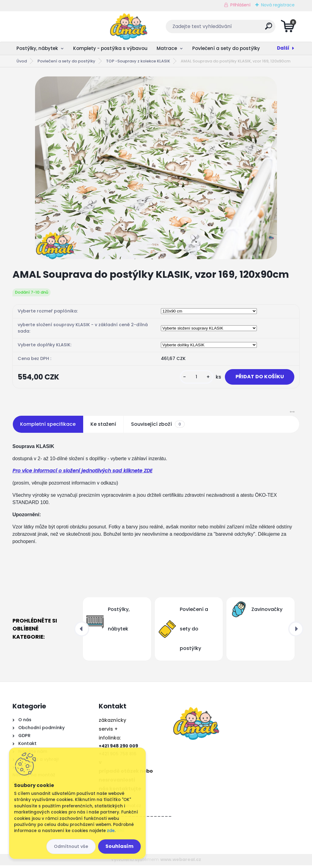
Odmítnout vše (71, 846)
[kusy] (190, 378)
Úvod (22, 61)
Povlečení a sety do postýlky (226, 48)
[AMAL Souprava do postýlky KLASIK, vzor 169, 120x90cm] (156, 168)
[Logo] (50, 26)
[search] (230, 28)
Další (283, 48)
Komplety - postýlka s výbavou (110, 48)
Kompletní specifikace (48, 427)
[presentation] (82, 632)
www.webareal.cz (181, 862)
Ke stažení (103, 427)
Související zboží (158, 427)
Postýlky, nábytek (37, 48)
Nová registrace (278, 5)
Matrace (167, 48)
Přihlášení (240, 5)
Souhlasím (119, 846)
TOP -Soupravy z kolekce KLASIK (138, 61)
